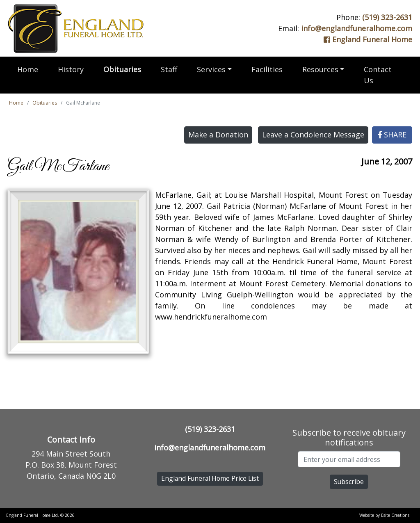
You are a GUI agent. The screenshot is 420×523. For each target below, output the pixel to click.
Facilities (267, 69)
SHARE (392, 135)
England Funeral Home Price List (210, 478)
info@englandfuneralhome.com (357, 28)
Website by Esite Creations (384, 515)
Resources (320, 69)
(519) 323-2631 (387, 17)
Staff (169, 69)
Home (28, 69)
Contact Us (378, 75)
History (71, 69)
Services (211, 69)
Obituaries (122, 69)
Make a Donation (218, 135)
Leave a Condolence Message (313, 135)
